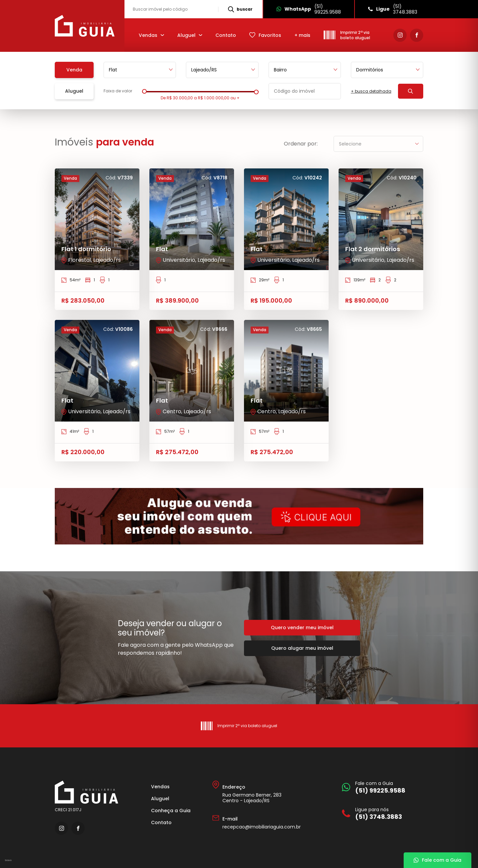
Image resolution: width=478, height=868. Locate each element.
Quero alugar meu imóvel (302, 648)
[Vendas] (151, 35)
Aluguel (160, 799)
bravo (8, 860)
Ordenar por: (301, 144)
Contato (226, 35)
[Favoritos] (265, 35)
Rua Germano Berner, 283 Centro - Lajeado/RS (252, 798)
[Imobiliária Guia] (85, 26)
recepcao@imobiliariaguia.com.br (262, 827)
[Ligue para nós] (381, 813)
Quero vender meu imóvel (302, 627)
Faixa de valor (118, 91)
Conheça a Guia (171, 811)
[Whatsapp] (308, 9)
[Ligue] (392, 9)
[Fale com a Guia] (381, 787)
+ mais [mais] (302, 35)
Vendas (160, 787)
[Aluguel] (190, 35)
